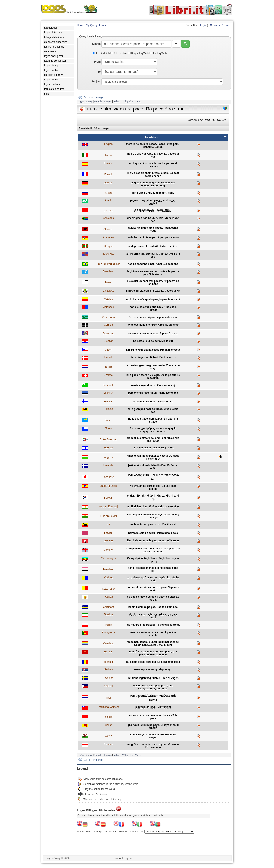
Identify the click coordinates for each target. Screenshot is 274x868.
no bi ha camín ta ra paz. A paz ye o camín (153, 237)
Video (138, 101)
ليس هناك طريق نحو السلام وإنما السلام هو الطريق (153, 202)
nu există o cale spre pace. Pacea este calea (153, 662)
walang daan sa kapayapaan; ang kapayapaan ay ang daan (153, 687)
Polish (108, 625)
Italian (108, 155)
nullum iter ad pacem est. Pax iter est (153, 524)
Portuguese (108, 632)
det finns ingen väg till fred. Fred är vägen (153, 678)
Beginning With (138, 54)
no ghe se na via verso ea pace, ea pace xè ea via (153, 598)
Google (98, 101)
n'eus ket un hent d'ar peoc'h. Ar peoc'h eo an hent (153, 283)
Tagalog (108, 686)
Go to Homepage (93, 97)
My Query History (96, 25)
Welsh (108, 736)
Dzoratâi (108, 375)
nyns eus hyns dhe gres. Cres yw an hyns (153, 325)
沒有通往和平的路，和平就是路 (153, 707)
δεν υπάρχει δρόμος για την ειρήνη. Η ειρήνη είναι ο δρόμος (153, 430)
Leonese (108, 540)
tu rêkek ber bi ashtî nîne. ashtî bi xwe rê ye (153, 506)
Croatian (108, 341)
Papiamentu (108, 607)
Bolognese (108, 254)
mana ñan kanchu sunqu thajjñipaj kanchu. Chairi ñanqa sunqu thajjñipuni (153, 643)
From (97, 62)
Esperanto (108, 385)
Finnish (108, 402)
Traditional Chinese (108, 707)
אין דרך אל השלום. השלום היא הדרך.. (153, 448)
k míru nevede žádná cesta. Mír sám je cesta (153, 350)
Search (96, 44)
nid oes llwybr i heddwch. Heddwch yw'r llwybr (153, 736)
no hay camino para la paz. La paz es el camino (153, 165)
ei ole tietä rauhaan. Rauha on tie (153, 402)
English (108, 144)
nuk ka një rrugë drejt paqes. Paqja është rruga (153, 229)
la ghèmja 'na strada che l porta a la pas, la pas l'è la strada (153, 273)
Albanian (108, 229)
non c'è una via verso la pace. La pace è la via (153, 155)
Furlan (108, 420)
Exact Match (101, 54)
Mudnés (108, 578)
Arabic (108, 200)
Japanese (108, 477)
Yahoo (117, 101)
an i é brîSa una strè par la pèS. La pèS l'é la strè (153, 255)
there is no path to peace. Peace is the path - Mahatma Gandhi (153, 146)
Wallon (108, 725)
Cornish (108, 325)
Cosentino (108, 334)
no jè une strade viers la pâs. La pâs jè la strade (153, 420)
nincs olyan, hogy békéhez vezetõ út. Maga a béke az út (153, 457)
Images (108, 101)
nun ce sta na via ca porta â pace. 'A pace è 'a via (153, 589)
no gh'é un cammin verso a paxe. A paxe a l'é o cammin (153, 746)
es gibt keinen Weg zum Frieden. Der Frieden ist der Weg (153, 184)
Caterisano (108, 317)
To (99, 72)
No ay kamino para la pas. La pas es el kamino (153, 487)
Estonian (108, 393)
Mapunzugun (108, 558)
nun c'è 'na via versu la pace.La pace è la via (153, 291)
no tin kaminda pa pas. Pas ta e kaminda (153, 607)
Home (80, 25)
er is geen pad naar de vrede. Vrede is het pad (153, 411)
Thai (108, 698)
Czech (108, 350)
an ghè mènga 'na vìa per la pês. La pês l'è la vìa (153, 579)
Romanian (108, 662)
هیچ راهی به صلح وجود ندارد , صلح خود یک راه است (153, 616)
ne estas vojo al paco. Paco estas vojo (153, 385)
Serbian (108, 669)
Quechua (108, 643)
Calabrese (108, 291)
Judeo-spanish (108, 486)
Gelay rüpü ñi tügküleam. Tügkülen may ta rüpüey (153, 560)
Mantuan (108, 550)
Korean (108, 498)
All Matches (119, 54)
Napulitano (108, 589)
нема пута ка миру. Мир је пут (153, 669)
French (108, 174)
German (108, 183)
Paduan (108, 597)
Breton (108, 283)
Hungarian (108, 457)
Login (203, 25)
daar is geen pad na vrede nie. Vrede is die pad (153, 220)
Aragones (108, 237)
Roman (108, 652)
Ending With (158, 54)
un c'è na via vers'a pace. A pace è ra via (153, 334)
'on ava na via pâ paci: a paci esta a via (153, 317)
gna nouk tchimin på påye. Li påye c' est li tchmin (153, 727)
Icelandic (108, 465)
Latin (108, 524)
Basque (108, 246)
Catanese (108, 307)
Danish (108, 357)
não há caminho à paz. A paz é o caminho (153, 264)
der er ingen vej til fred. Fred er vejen (153, 357)
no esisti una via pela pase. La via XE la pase (153, 717)
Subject (96, 82)
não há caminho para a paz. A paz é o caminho (153, 634)
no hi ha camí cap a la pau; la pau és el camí (153, 299)
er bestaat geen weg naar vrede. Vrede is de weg (153, 367)
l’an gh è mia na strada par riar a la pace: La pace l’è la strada (153, 550)
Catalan (108, 299)
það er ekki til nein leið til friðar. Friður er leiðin (153, 467)
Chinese (108, 211)
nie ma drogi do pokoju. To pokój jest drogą (153, 625)
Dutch (108, 367)
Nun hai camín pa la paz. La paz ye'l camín (153, 540)
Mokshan (108, 569)
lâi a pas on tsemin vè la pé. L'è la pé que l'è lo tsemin (153, 377)
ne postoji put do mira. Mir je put (153, 341)
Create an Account (221, 25)
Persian (108, 615)
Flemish (108, 409)
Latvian (108, 533)
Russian (108, 193)
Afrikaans (108, 218)
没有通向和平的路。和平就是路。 (153, 211)
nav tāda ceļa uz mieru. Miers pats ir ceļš (153, 533)
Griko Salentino (108, 439)
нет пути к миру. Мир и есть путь (153, 193)
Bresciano (108, 271)
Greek (108, 428)
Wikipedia (128, 101)
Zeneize (108, 744)
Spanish (108, 163)
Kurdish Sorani (108, 516)
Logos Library (85, 101)
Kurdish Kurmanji (108, 506)
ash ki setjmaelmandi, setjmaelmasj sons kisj (153, 569)
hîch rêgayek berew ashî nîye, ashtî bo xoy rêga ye (153, 516)
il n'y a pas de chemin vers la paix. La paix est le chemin (153, 174)
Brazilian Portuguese (108, 264)
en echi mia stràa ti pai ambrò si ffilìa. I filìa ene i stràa (153, 439)
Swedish (108, 678)
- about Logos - (124, 858)
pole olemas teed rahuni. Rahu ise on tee (153, 393)
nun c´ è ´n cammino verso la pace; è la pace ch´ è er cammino (153, 653)
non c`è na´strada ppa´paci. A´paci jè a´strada (153, 308)
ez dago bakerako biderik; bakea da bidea (153, 246)
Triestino (109, 717)
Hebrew (108, 448)
